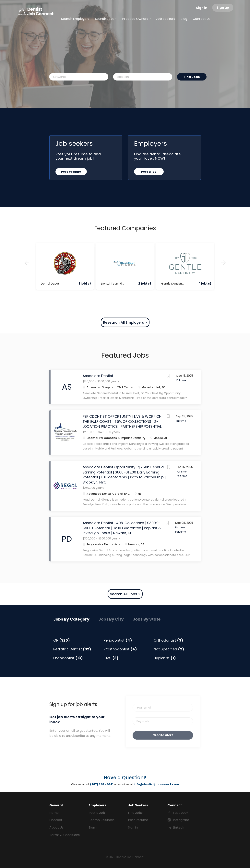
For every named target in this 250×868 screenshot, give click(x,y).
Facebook (181, 813)
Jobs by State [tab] (147, 619)
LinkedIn (179, 827)
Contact (56, 820)
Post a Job (97, 813)
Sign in (202, 8)
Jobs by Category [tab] (71, 619)
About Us (56, 827)
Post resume (71, 172)
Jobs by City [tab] (111, 619)
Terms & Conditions (65, 835)
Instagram (181, 820)
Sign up (223, 8)
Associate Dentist (98, 376)
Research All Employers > (125, 322)
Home (54, 813)
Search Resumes (102, 820)
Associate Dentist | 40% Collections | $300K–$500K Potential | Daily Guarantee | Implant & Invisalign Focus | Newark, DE (122, 528)
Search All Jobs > (125, 594)
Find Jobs (192, 77)
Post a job (149, 172)
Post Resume (138, 820)
